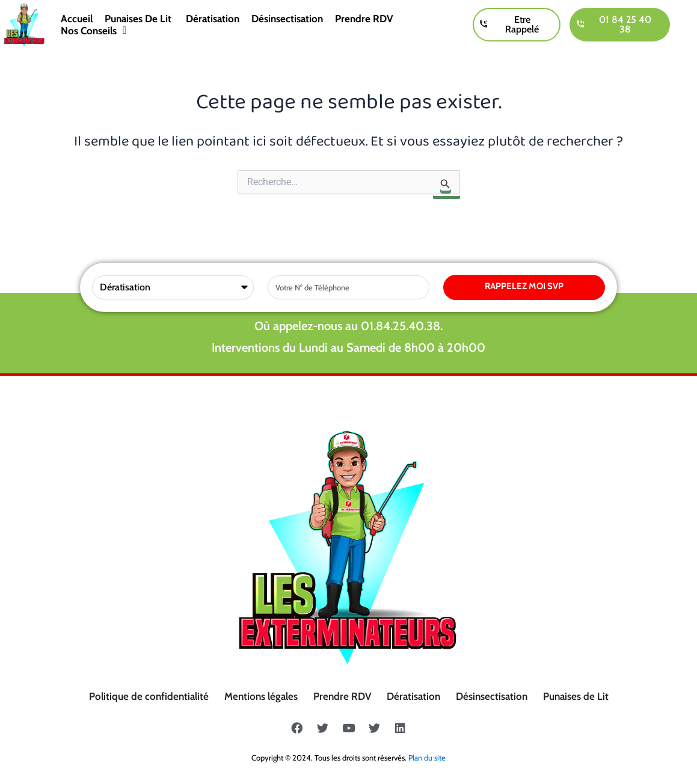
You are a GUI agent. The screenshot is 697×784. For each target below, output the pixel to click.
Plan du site (427, 758)
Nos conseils (94, 31)
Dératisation (213, 19)
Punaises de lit (139, 19)
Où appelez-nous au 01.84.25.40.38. (348, 326)
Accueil (77, 19)
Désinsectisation (287, 19)
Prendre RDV (364, 19)
